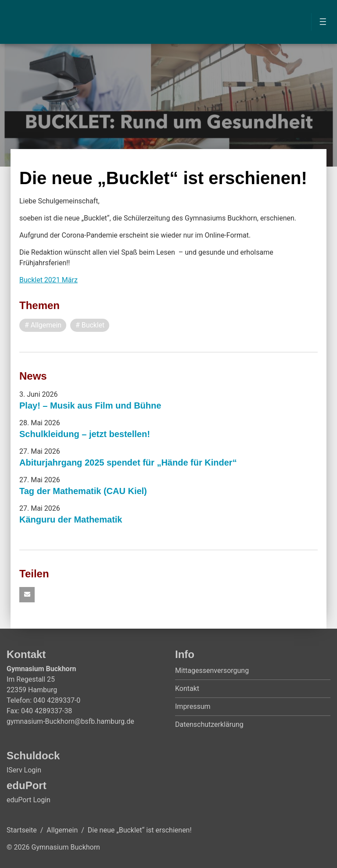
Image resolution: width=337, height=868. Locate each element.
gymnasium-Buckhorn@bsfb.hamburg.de (70, 721)
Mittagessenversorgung (212, 671)
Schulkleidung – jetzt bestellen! (85, 434)
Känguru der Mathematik (71, 519)
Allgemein (62, 830)
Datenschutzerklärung (209, 725)
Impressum (193, 707)
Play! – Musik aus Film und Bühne (90, 406)
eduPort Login (29, 800)
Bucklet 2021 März (48, 280)
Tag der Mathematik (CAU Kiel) (83, 491)
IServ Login (24, 770)
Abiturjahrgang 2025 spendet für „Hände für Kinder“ (128, 462)
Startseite (22, 830)
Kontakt (187, 689)
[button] (27, 595)
